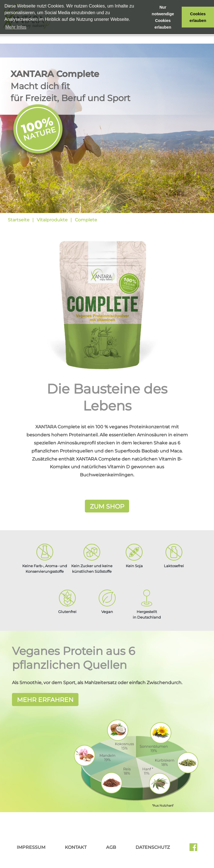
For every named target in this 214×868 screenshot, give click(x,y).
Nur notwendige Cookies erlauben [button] (163, 17)
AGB (111, 846)
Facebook (193, 848)
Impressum (31, 846)
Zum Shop (107, 506)
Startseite (19, 220)
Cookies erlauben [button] (198, 17)
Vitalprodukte (52, 220)
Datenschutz (153, 846)
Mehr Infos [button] (16, 27)
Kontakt (76, 846)
